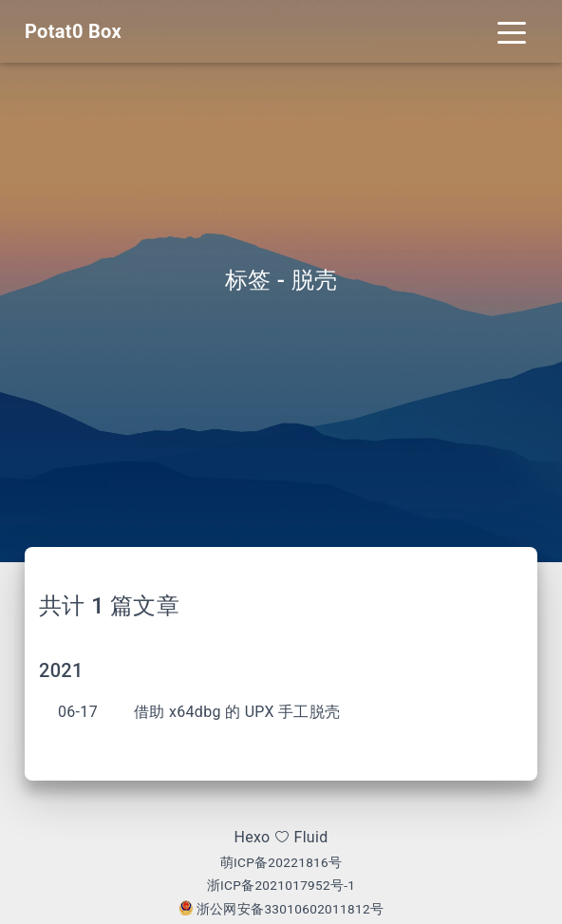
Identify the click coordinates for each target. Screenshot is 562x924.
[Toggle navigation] (512, 31)
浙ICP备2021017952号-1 (281, 885)
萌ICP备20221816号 (281, 862)
